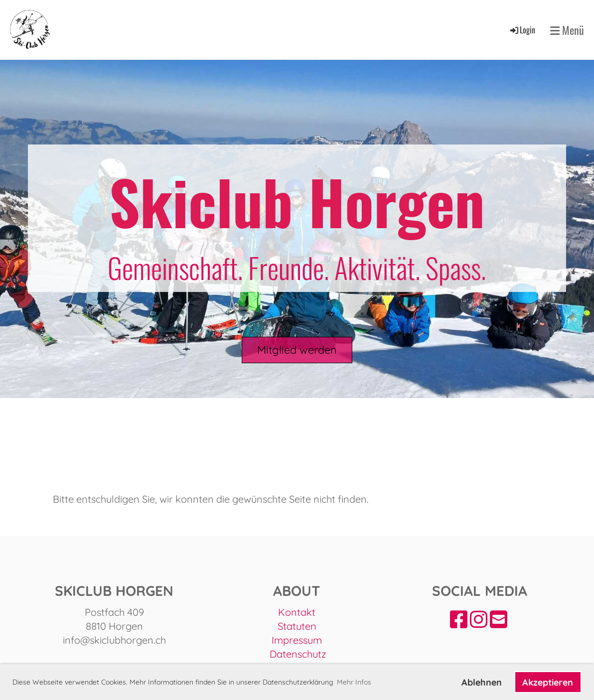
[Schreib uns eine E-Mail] (499, 619)
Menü (567, 30)
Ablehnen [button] (482, 682)
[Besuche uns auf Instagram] (479, 619)
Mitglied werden (297, 350)
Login (522, 30)
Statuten (297, 626)
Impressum (297, 640)
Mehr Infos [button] (354, 682)
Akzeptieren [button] (548, 682)
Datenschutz (298, 654)
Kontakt (297, 612)
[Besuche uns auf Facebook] (459, 619)
